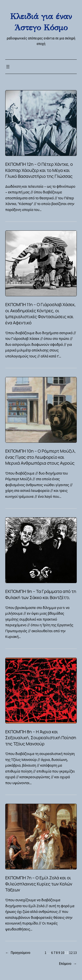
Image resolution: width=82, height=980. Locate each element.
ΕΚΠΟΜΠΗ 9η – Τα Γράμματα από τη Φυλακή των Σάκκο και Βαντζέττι (41, 594)
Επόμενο (68, 964)
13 (75, 953)
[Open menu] (8, 67)
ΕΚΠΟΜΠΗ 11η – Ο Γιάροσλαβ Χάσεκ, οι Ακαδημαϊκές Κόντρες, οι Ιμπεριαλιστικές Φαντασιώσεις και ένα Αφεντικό (40, 314)
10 (63, 953)
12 (71, 953)
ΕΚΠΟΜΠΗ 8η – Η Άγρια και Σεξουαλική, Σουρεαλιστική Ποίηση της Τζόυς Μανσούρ (41, 738)
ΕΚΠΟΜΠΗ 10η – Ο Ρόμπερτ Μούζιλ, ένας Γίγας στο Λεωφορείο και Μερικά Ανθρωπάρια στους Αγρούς (40, 457)
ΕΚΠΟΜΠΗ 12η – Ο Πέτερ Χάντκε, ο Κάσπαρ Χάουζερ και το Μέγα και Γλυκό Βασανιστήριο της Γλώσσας (39, 170)
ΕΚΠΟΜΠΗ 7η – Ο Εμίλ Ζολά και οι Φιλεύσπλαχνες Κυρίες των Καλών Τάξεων (39, 884)
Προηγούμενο (18, 953)
